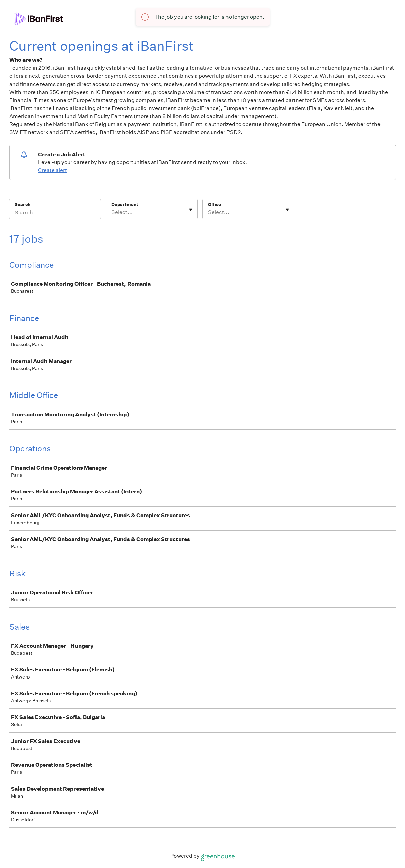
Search (23, 204)
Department (125, 204)
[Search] (55, 213)
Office (215, 204)
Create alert (53, 170)
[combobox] (112, 212)
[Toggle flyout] (191, 210)
